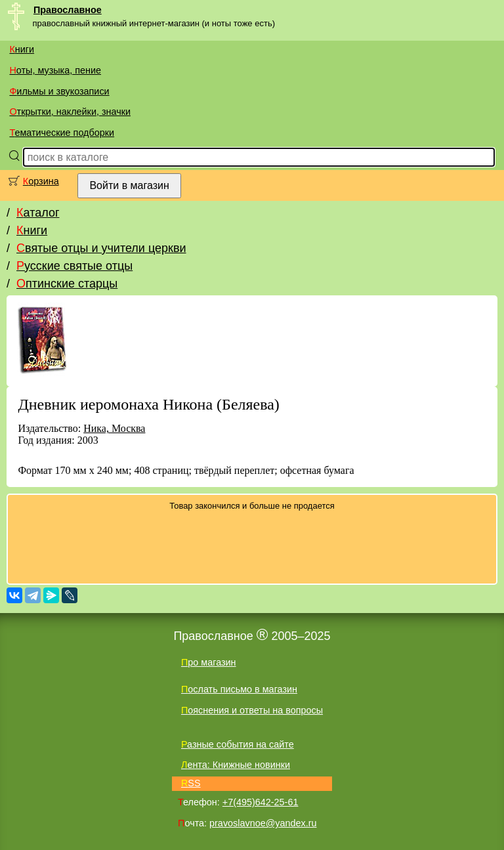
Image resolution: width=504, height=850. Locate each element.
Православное (68, 10)
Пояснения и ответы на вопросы (252, 710)
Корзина (41, 181)
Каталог (38, 213)
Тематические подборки (62, 133)
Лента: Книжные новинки (236, 765)
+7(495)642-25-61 (261, 802)
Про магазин (209, 662)
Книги (22, 49)
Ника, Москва (114, 428)
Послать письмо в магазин (239, 689)
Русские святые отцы (74, 266)
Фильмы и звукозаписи (59, 91)
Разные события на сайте (238, 744)
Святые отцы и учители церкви (101, 248)
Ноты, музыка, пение (55, 70)
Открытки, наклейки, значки (70, 112)
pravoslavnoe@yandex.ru (263, 823)
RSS (191, 783)
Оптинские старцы (67, 284)
